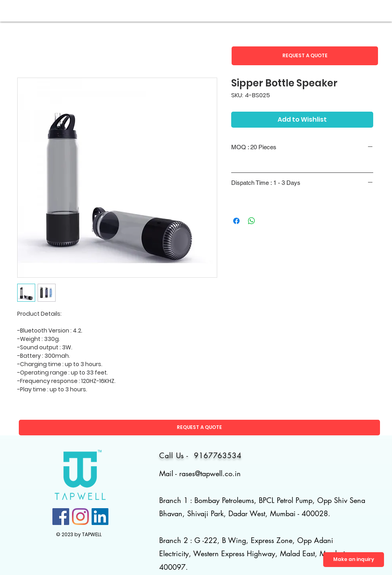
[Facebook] (61, 517)
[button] (305, 56)
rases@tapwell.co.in (210, 473)
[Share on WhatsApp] (252, 221)
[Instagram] (80, 517)
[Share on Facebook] (236, 221)
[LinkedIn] (100, 517)
